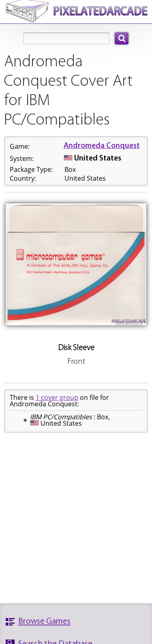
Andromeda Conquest (102, 146)
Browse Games (44, 622)
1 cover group (57, 397)
